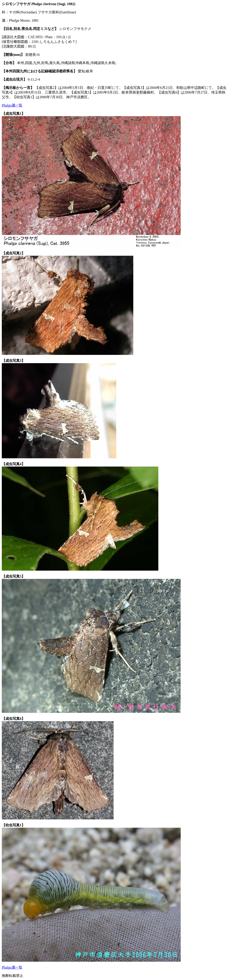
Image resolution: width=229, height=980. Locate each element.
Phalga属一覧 (12, 105)
